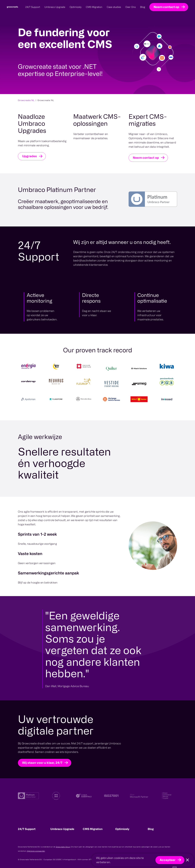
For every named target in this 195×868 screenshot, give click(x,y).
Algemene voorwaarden (36, 851)
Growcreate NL (26, 100)
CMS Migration (93, 829)
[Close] (187, 860)
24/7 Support (27, 829)
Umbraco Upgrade (62, 829)
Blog (151, 829)
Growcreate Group (63, 847)
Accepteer (168, 860)
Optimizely (122, 829)
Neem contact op (166, 7)
